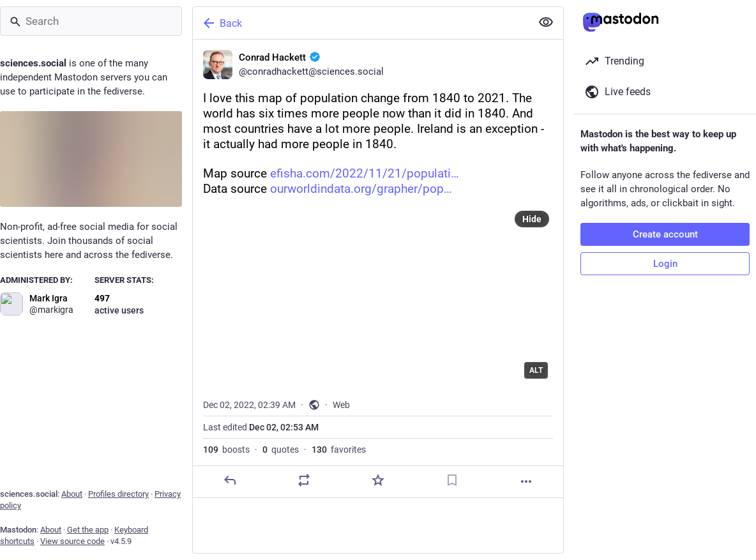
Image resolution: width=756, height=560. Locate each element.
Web (341, 405)
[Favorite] (378, 480)
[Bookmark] (452, 480)
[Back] (361, 23)
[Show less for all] (546, 22)
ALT (536, 370)
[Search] (91, 21)
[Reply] (230, 480)
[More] (526, 481)
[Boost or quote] (304, 480)
